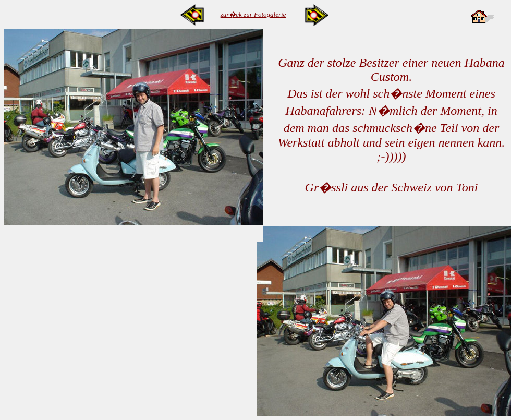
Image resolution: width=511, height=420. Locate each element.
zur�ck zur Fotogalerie (253, 14)
